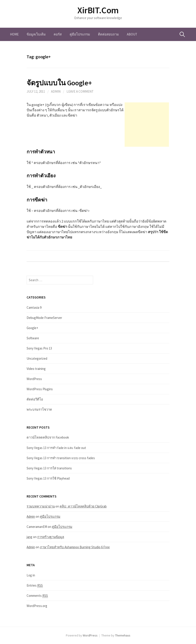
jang (29, 537)
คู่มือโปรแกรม (80, 34)
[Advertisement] (147, 125)
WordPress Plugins (40, 389)
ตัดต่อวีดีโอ (35, 399)
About (132, 34)
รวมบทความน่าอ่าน (41, 506)
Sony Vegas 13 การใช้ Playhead (48, 478)
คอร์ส (58, 34)
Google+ (32, 328)
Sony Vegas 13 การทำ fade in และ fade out (56, 448)
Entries (35, 585)
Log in (31, 575)
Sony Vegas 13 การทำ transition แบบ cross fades (61, 458)
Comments (37, 596)
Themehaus (123, 635)
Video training (36, 369)
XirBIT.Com (98, 10)
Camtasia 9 (34, 307)
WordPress (34, 379)
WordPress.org (37, 606)
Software (33, 338)
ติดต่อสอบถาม (108, 34)
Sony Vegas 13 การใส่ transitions (49, 468)
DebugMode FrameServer (44, 318)
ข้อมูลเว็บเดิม (36, 34)
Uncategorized (37, 358)
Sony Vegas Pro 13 (39, 348)
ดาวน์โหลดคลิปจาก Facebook (48, 437)
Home (14, 34)
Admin (56, 91)
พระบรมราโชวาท (39, 409)
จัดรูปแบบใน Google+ (59, 83)
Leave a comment (80, 91)
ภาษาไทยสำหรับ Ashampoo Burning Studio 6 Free (75, 547)
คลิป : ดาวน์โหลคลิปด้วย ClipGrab (83, 506)
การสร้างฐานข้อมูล (51, 537)
